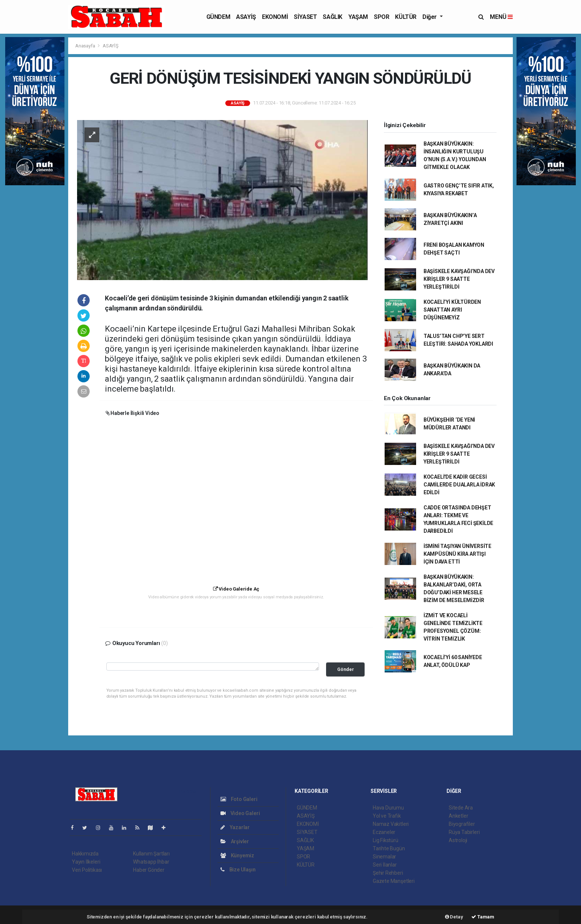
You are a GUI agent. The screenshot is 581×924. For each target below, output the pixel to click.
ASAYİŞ (246, 17)
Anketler (458, 816)
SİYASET (305, 17)
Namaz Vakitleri (391, 824)
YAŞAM (358, 17)
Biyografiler (462, 824)
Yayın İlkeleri (86, 862)
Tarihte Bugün (389, 848)
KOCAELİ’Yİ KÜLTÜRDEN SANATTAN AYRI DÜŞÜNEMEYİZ (452, 310)
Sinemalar (384, 857)
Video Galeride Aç (236, 589)
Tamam (483, 917)
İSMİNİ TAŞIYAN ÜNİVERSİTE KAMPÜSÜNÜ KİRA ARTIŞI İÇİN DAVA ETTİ (457, 554)
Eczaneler (384, 832)
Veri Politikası (87, 870)
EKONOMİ (275, 17)
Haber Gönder (149, 870)
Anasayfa (86, 46)
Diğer (430, 17)
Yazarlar (235, 827)
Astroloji (458, 840)
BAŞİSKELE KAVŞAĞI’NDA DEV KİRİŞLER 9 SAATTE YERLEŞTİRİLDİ (459, 279)
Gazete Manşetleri (394, 881)
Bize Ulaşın (238, 870)
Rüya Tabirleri (464, 832)
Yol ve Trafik (387, 816)
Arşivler (235, 841)
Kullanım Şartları (151, 854)
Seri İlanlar (385, 865)
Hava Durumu (388, 808)
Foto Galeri (239, 799)
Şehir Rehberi (388, 873)
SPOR (381, 17)
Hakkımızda (85, 854)
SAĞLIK (333, 17)
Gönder (346, 669)
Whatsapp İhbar (151, 862)
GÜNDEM (218, 17)
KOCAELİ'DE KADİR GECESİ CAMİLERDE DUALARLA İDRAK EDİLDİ (459, 485)
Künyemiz (237, 855)
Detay (454, 917)
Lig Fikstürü (386, 840)
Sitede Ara (461, 808)
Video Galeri (240, 813)
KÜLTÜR (406, 17)
